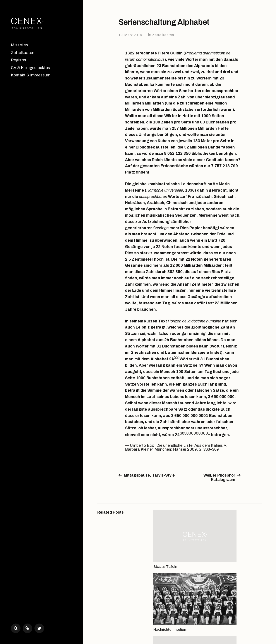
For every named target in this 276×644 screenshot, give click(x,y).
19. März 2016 (131, 35)
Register (19, 60)
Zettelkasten (23, 53)
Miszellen (19, 45)
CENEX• (116, 625)
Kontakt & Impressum (31, 75)
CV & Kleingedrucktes (30, 68)
